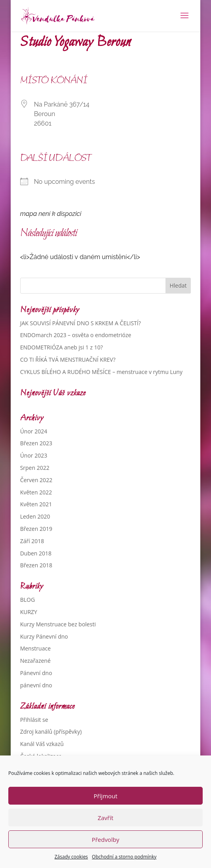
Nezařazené (35, 661)
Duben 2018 (36, 553)
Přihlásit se (34, 720)
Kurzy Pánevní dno (44, 636)
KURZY (29, 612)
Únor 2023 (34, 455)
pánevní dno (36, 685)
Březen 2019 (36, 529)
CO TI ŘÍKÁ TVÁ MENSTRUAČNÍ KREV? (68, 360)
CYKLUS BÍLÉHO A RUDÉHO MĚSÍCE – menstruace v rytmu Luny (101, 372)
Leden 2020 (35, 516)
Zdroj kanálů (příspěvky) (51, 732)
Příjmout (105, 796)
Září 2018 (32, 541)
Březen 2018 (36, 565)
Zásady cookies (71, 857)
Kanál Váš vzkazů (42, 744)
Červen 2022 (36, 480)
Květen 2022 (36, 492)
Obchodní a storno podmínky (124, 857)
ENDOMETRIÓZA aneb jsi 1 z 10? (62, 347)
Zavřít (106, 818)
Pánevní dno (36, 673)
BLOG (28, 600)
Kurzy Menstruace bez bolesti (58, 624)
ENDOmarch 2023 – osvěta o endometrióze (76, 335)
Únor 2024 (34, 431)
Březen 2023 (36, 443)
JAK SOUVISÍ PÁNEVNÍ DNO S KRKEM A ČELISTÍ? (81, 323)
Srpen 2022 (35, 468)
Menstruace (35, 648)
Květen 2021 (36, 504)
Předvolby (106, 839)
